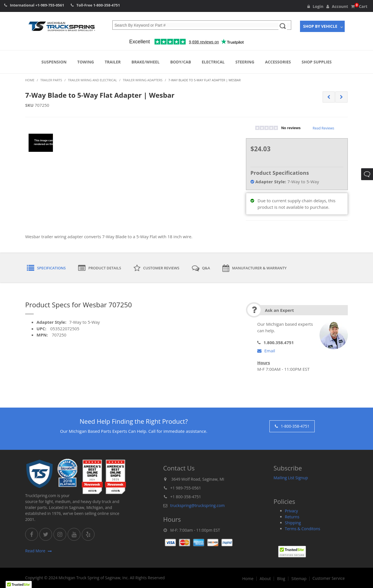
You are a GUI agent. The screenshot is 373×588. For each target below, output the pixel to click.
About (265, 579)
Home (248, 579)
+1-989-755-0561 (50, 5)
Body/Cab (180, 62)
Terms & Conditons (303, 529)
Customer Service (329, 578)
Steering (245, 62)
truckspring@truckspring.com (198, 505)
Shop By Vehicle (320, 26)
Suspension (54, 62)
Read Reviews (323, 128)
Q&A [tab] (201, 268)
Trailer (113, 62)
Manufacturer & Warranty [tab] (255, 268)
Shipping (293, 523)
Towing (86, 62)
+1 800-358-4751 (186, 497)
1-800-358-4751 (107, 5)
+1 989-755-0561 (186, 488)
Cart (359, 6)
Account (337, 6)
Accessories (278, 62)
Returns (292, 517)
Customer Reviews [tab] (157, 268)
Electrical (213, 62)
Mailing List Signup (291, 478)
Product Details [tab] (100, 268)
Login (315, 6)
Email (266, 351)
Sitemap (299, 579)
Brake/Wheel (145, 62)
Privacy (291, 511)
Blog (281, 579)
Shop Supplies (317, 62)
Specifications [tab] (46, 268)
